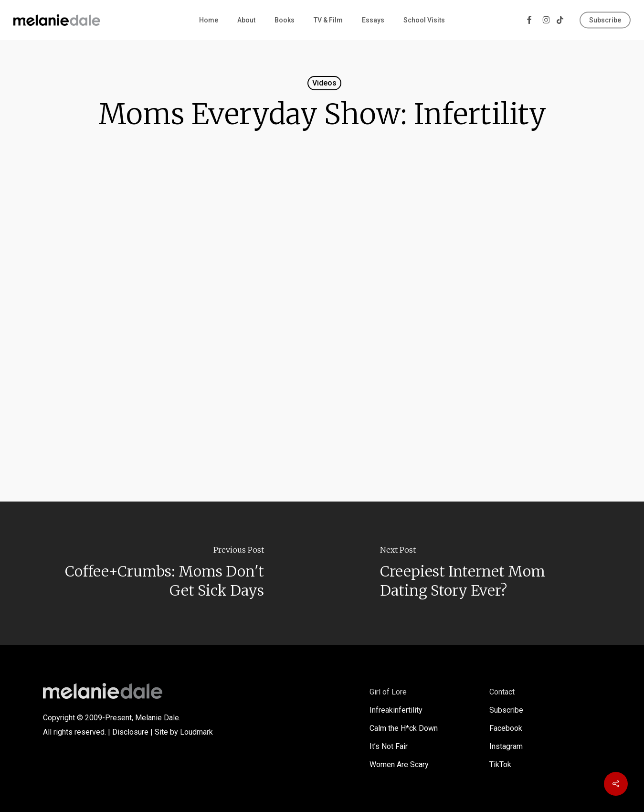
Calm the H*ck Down (404, 728)
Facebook (506, 728)
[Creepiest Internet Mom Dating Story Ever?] (483, 573)
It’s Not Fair (389, 746)
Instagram (506, 746)
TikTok (500, 764)
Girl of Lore (388, 692)
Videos (324, 83)
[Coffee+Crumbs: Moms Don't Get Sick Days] (161, 573)
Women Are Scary (399, 764)
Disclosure (130, 732)
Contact (502, 692)
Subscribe (506, 710)
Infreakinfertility (396, 710)
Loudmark (196, 732)
